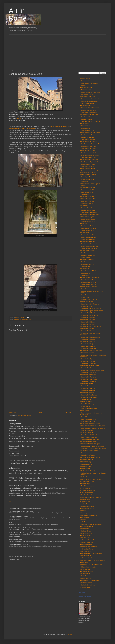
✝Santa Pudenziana (86, 402)
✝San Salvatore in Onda (87, 210)
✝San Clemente (85, 126)
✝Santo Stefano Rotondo (88, 455)
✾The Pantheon (85, 488)
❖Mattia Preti (84, 576)
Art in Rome (82, 593)
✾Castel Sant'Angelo (86, 462)
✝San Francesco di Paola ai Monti (90, 133)
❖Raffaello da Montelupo (88, 585)
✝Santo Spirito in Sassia (87, 453)
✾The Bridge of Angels (87, 486)
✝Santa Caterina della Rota (88, 284)
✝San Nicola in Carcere (87, 192)
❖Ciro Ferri (84, 522)
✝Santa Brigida (85, 275)
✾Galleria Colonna (86, 466)
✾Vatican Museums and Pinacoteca (91, 497)
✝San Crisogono (85, 128)
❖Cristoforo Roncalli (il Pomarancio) (91, 524)
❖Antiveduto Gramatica (87, 506)
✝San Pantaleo (85, 194)
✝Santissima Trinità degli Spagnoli (90, 439)
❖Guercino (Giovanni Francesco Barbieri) (92, 560)
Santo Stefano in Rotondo (60, 126)
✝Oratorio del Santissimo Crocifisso (91, 99)
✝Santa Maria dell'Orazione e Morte (91, 327)
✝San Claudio (84, 124)
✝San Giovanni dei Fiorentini (89, 142)
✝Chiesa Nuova (85, 79)
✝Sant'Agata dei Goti (86, 226)
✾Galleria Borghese (86, 464)
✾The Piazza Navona (87, 493)
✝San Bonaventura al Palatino (89, 115)
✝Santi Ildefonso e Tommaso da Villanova (92, 428)
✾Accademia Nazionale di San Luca (91, 457)
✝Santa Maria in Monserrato (89, 373)
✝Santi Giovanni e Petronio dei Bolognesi (92, 426)
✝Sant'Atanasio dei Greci (88, 251)
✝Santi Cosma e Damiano (88, 419)
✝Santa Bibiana (85, 273)
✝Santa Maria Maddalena (88, 391)
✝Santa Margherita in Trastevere (90, 304)
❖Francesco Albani (86, 533)
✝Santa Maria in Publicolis (88, 377)
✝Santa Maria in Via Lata (88, 388)
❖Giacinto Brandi (85, 538)
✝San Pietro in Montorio (87, 201)
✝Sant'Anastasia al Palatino (88, 235)
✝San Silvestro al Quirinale (88, 217)
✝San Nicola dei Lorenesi (88, 188)
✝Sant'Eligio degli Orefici (88, 255)
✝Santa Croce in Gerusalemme (89, 295)
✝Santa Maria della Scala (88, 346)
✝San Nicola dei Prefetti (87, 190)
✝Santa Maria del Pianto (87, 318)
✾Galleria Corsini (85, 469)
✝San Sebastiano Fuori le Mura (90, 215)
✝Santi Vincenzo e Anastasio (89, 437)
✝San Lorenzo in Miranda (88, 169)
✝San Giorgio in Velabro (87, 137)
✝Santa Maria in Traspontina (89, 379)
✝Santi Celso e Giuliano (87, 417)
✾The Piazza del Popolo (87, 490)
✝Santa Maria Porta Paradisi (89, 395)
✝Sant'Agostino (85, 233)
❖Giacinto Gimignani (86, 542)
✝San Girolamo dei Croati (88, 151)
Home (41, 413)
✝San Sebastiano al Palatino (89, 212)
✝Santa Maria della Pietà (88, 342)
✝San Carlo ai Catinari (87, 117)
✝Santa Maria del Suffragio (88, 322)
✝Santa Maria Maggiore (87, 393)
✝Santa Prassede (85, 399)
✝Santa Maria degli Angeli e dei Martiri (92, 311)
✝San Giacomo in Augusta (88, 135)
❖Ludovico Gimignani (87, 572)
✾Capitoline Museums (87, 460)
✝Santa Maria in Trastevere (88, 381)
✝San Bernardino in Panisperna (90, 108)
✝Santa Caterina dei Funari (88, 282)
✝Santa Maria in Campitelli (88, 363)
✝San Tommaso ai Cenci (88, 221)
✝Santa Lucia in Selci (87, 302)
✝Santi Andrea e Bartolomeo (89, 409)
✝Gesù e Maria (85, 81)
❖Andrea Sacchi (85, 504)
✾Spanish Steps (85, 484)
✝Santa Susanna (85, 406)
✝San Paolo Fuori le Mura (88, 199)
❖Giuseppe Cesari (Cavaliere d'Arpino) (92, 553)
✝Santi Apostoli (85, 411)
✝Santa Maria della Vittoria (88, 348)
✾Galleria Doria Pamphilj (88, 471)
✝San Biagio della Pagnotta (88, 112)
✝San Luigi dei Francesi (87, 177)
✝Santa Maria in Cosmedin (88, 368)
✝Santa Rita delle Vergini (88, 404)
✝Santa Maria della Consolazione (90, 337)
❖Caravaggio (84, 513)
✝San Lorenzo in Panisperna (89, 175)
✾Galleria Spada (85, 477)
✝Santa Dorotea (85, 297)
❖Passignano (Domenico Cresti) (90, 581)
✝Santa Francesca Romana (88, 300)
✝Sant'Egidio (84, 253)
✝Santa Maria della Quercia (88, 344)
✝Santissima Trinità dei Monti (89, 442)
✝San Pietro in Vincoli (87, 203)
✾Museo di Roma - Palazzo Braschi (91, 479)
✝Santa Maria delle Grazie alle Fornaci (92, 351)
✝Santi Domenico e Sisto (88, 421)
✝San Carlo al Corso (86, 119)
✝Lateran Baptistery (86, 88)
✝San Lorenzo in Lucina (87, 166)
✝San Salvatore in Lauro (87, 208)
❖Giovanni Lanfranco (87, 549)
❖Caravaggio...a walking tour (89, 515)
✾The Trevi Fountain (86, 495)
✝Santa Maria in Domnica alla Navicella (92, 370)
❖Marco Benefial (85, 574)
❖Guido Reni (84, 563)
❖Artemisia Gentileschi (87, 509)
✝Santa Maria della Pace (88, 339)
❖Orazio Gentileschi (86, 578)
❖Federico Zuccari (86, 531)
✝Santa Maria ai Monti (87, 306)
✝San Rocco (84, 206)
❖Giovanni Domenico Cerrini (89, 547)
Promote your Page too (85, 596)
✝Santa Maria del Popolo (88, 320)
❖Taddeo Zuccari (85, 587)
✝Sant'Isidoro (84, 262)
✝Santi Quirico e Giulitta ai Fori (89, 435)
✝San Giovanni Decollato (88, 139)
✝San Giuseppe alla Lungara (89, 157)
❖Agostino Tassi (85, 502)
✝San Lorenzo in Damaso (88, 164)
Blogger (70, 634)
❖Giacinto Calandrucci (87, 540)
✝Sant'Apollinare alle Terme (88, 248)
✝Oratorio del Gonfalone (87, 97)
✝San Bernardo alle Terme (88, 110)
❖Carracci (83, 520)
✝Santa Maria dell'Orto (87, 329)
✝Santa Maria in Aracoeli (88, 361)
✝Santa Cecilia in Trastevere (89, 287)
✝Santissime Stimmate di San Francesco (92, 446)
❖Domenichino (85, 529)
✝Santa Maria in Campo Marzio (90, 366)
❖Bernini (83, 511)
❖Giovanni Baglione (86, 545)
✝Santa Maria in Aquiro (87, 359)
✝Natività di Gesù (85, 90)
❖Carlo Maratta (85, 517)
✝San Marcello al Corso (87, 179)
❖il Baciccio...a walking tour (88, 567)
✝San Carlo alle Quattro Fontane (90, 121)
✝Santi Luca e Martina (87, 430)
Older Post (68, 413)
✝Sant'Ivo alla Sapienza (87, 264)
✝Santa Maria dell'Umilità (88, 331)
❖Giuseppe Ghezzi (86, 558)
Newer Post (13, 413)
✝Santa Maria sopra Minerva (89, 397)
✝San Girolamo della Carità (88, 153)
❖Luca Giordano (85, 569)
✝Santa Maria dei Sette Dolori (89, 313)
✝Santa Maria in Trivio (87, 384)
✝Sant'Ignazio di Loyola (87, 260)
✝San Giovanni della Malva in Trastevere (92, 144)
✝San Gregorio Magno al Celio (89, 162)
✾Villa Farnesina (85, 499)
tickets (19, 118)
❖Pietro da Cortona (86, 583)
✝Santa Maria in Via (86, 386)
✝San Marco (84, 182)
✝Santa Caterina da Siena (88, 280)
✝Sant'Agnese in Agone (87, 230)
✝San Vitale (84, 224)
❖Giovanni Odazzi (86, 551)
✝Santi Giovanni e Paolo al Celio (23, 319)
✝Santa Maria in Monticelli (88, 375)
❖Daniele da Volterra (86, 527)
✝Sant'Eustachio (85, 257)
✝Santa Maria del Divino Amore (90, 315)
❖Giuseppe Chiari (86, 556)
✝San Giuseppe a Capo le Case (90, 155)
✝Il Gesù (83, 85)
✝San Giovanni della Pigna (88, 146)
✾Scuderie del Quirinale (87, 481)
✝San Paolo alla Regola (87, 197)
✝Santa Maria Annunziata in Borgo (90, 308)
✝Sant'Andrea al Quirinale (88, 237)
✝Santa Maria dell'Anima (88, 324)
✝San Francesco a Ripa (87, 130)
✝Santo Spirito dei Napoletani (89, 451)
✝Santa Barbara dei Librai (88, 271)
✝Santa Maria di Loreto (87, 353)
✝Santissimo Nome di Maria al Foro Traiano (93, 448)
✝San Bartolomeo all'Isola (88, 106)
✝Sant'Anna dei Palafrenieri (88, 244)
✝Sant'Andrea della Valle (88, 239)
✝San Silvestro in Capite (87, 219)
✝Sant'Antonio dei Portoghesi (89, 246)
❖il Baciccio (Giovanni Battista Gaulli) (91, 565)
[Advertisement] (33, 50)
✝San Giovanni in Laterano (88, 148)
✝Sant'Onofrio (84, 269)
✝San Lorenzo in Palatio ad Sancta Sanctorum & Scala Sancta (91, 172)
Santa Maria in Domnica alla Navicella (22, 128)
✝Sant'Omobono (85, 266)
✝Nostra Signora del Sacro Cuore (90, 92)
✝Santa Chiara (85, 289)
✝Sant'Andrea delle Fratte (88, 242)
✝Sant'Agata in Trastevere (88, 228)
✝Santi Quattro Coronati (87, 433)
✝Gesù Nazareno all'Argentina (89, 83)
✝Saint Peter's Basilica (87, 103)
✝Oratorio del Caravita (87, 94)
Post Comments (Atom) (24, 416)
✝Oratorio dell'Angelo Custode (89, 101)
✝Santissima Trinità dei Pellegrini (90, 444)
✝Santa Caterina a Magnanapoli (90, 278)
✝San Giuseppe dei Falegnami (89, 160)
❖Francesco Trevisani (87, 535)
